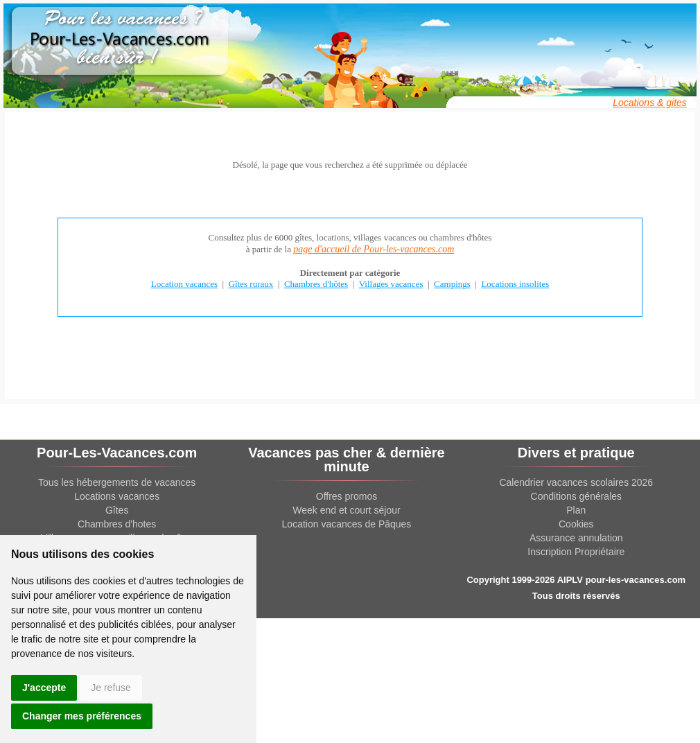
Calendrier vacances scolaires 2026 (576, 482)
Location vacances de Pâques (347, 524)
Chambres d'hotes (117, 524)
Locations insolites (515, 284)
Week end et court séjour (346, 510)
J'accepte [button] (44, 688)
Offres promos (347, 496)
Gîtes (117, 510)
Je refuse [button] (111, 688)
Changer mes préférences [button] (82, 716)
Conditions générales (577, 496)
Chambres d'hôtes (316, 284)
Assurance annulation (576, 538)
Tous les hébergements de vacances (117, 482)
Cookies (576, 524)
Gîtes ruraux (251, 284)
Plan (576, 510)
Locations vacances (117, 496)
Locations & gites (650, 103)
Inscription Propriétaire (576, 552)
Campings (452, 284)
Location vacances (184, 284)
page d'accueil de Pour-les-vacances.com (374, 249)
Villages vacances (391, 284)
